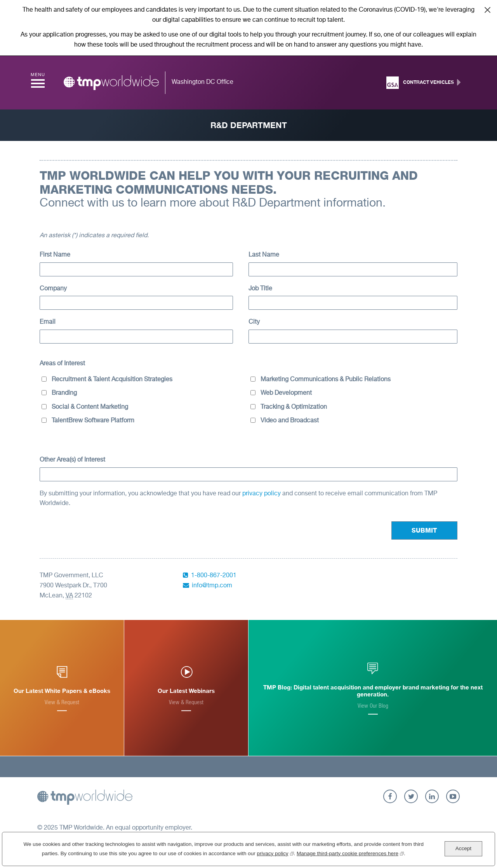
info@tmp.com (212, 586)
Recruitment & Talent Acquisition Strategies (112, 380)
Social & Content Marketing (90, 407)
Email (48, 322)
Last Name (264, 255)
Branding (64, 393)
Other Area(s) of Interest (72, 460)
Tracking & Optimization (294, 407)
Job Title (260, 289)
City (254, 322)
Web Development (286, 393)
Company (53, 289)
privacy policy (262, 494)
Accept (463, 848)
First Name (55, 255)
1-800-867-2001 (214, 576)
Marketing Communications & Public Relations (326, 380)
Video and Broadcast (290, 421)
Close (487, 10)
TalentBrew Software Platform (93, 421)
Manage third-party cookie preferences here (350, 853)
